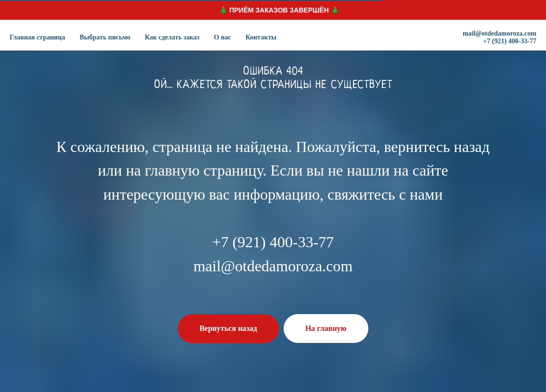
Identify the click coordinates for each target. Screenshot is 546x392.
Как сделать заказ (172, 37)
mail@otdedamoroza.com (500, 33)
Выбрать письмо (105, 37)
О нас (222, 37)
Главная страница (37, 37)
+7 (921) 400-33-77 (510, 41)
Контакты (261, 37)
